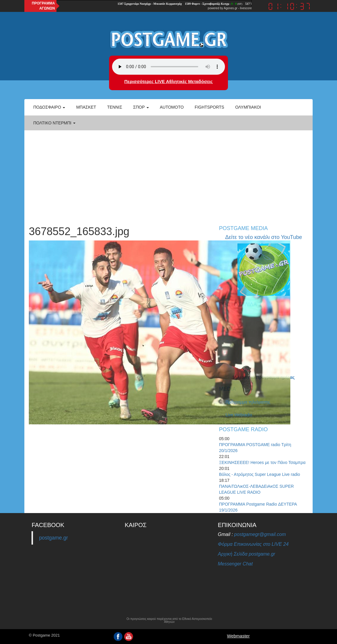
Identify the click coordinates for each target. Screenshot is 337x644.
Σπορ (141, 107)
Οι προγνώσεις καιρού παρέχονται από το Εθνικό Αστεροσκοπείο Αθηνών (169, 620)
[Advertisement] (168, 175)
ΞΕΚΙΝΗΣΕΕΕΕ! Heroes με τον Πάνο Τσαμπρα (262, 462)
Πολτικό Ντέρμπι (54, 123)
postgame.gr (53, 538)
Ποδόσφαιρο (49, 107)
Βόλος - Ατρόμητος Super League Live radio (260, 474)
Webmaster (238, 636)
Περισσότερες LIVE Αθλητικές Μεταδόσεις (168, 81)
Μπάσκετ (86, 107)
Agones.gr (231, 8)
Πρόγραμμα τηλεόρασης (248, 402)
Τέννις (115, 107)
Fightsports (209, 107)
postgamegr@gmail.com (260, 534)
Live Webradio (239, 415)
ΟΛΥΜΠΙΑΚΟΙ (248, 107)
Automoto (172, 107)
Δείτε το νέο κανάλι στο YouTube (264, 237)
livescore (246, 8)
